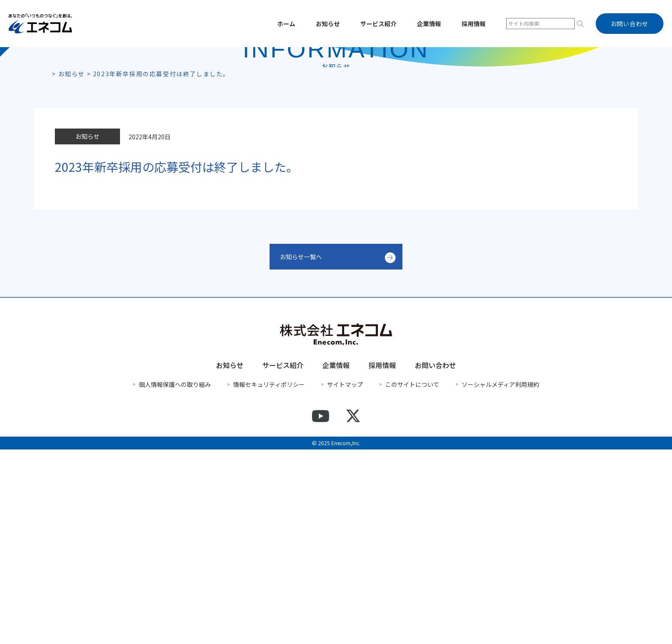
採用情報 (474, 24)
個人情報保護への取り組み (175, 579)
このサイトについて (412, 579)
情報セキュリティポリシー (269, 579)
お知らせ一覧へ (304, 451)
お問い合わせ (435, 560)
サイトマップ (345, 579)
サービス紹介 (378, 24)
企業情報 (429, 24)
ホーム (286, 24)
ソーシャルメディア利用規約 (500, 579)
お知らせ (328, 24)
